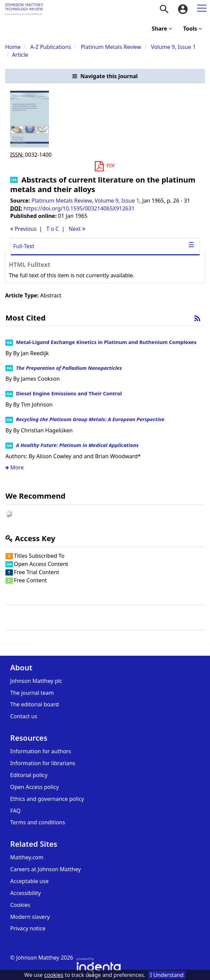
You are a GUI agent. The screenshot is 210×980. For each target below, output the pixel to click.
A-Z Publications (51, 47)
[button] (105, 76)
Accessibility (25, 893)
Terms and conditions (38, 822)
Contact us (24, 716)
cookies (54, 975)
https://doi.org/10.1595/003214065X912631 (79, 208)
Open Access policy (34, 787)
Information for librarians (43, 763)
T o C (52, 229)
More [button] (15, 467)
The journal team (32, 693)
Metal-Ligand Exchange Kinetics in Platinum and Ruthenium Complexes (106, 342)
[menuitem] (164, 9)
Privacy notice (28, 928)
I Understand (167, 975)
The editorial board (34, 704)
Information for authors (41, 751)
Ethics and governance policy (47, 799)
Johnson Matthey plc (36, 681)
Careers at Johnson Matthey (46, 869)
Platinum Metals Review (111, 47)
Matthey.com (27, 857)
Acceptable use (29, 881)
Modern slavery (30, 917)
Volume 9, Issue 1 (173, 47)
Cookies (20, 905)
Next (77, 229)
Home (13, 47)
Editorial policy (29, 775)
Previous (23, 229)
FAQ (15, 811)
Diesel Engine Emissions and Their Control (69, 393)
